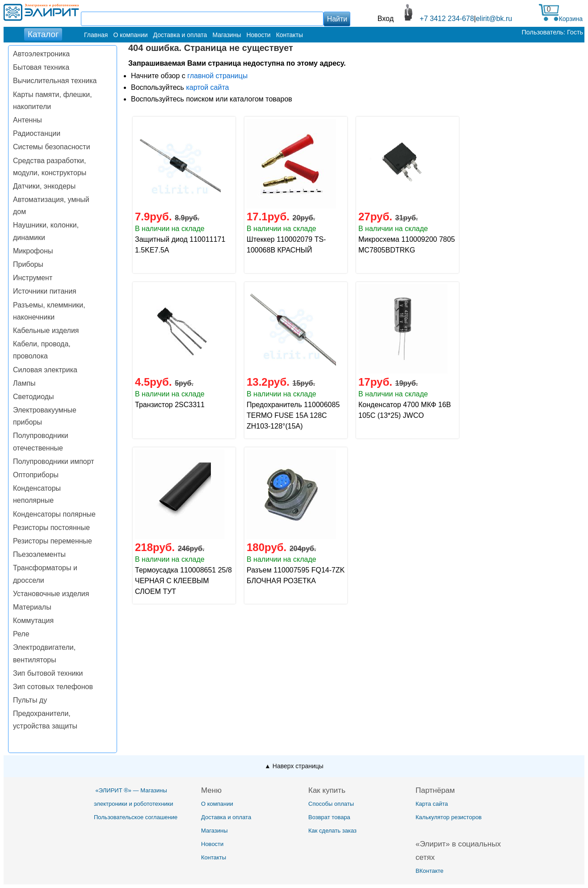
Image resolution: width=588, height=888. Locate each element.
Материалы (32, 607)
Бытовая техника (41, 67)
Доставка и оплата (180, 35)
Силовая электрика (45, 370)
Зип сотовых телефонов (53, 687)
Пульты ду (30, 700)
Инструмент (33, 278)
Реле (21, 634)
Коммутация (33, 621)
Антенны (27, 120)
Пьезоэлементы (39, 554)
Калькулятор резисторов (449, 817)
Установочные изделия (51, 594)
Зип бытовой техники (48, 673)
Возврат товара (329, 817)
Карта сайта (432, 804)
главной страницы (217, 76)
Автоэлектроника (41, 54)
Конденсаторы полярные (54, 514)
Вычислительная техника (55, 81)
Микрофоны (33, 251)
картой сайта (207, 87)
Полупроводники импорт (54, 461)
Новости (258, 35)
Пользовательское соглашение (136, 817)
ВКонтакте (430, 871)
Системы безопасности (52, 147)
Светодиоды (34, 397)
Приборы (28, 264)
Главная (96, 35)
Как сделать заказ (332, 831)
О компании (130, 35)
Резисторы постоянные (51, 528)
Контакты (290, 35)
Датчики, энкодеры (44, 186)
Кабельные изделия (46, 330)
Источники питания (45, 291)
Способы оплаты (331, 804)
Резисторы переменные (52, 541)
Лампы (24, 383)
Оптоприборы (36, 475)
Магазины (227, 35)
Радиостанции (37, 133)
